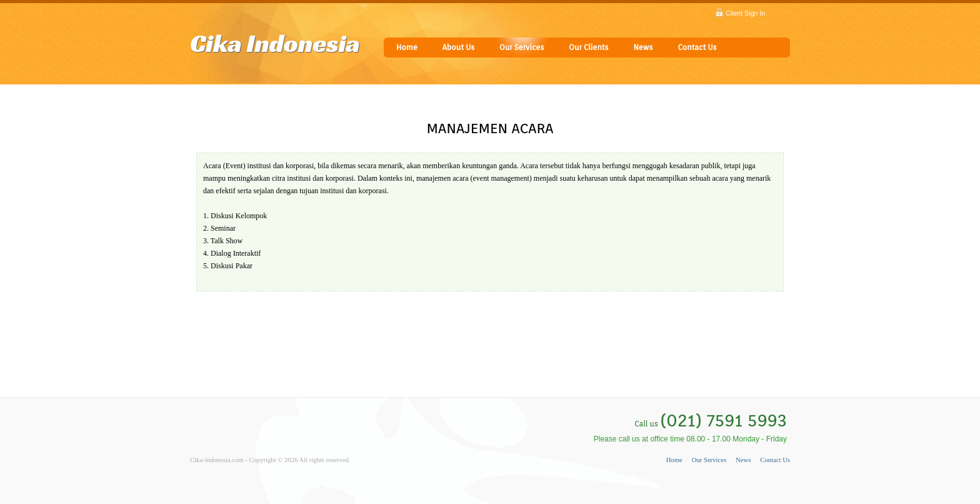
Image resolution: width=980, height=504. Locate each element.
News (643, 48)
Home (407, 48)
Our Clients (588, 48)
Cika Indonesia (275, 43)
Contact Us (697, 48)
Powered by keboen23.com (226, 472)
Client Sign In (745, 13)
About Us (458, 48)
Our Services (522, 48)
